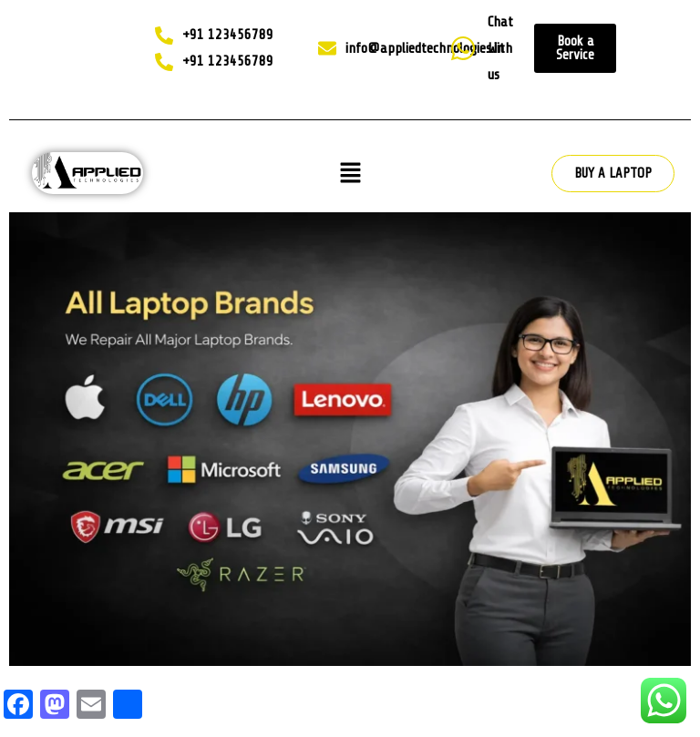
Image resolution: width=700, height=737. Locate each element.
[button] (350, 173)
